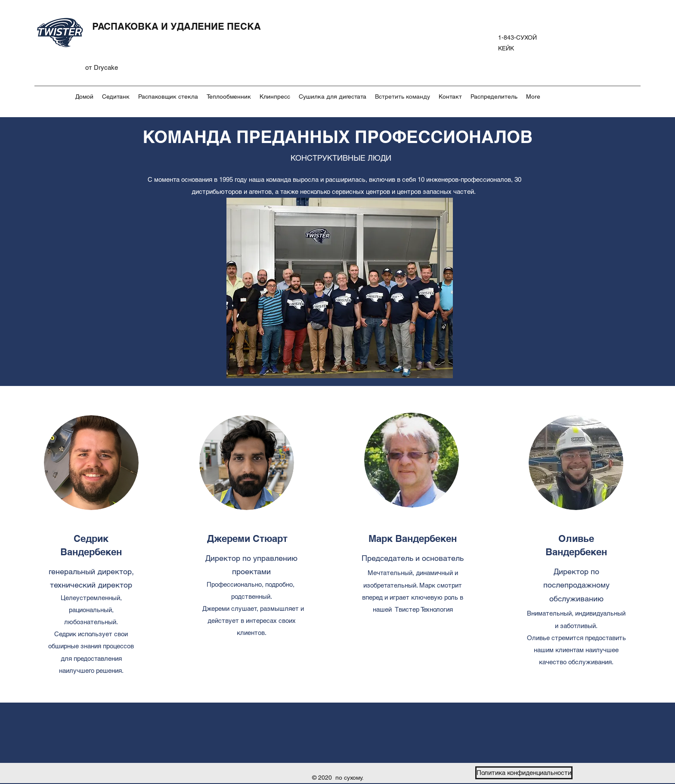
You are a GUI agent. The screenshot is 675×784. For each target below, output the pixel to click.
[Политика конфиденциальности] (524, 773)
